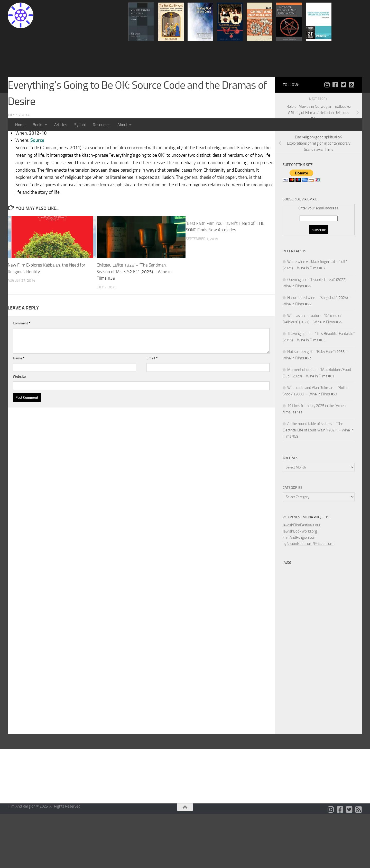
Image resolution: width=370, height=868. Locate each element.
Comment (22, 377)
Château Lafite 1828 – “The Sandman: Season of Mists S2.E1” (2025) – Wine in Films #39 (134, 326)
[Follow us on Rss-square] (351, 139)
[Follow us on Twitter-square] (343, 139)
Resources (101, 125)
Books (38, 125)
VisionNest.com (300, 598)
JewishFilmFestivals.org (302, 579)
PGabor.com (324, 598)
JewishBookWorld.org (300, 585)
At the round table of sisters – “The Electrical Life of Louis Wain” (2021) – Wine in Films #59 (318, 484)
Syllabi (80, 125)
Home (20, 125)
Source (37, 194)
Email (152, 412)
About (123, 125)
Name (19, 412)
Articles (61, 125)
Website (19, 431)
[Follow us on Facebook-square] (335, 139)
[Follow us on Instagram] (327, 139)
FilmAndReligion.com (300, 591)
